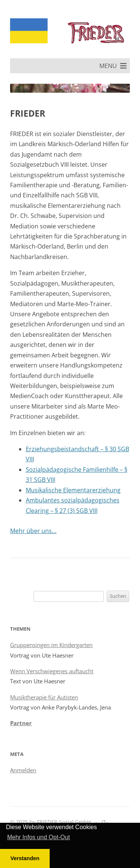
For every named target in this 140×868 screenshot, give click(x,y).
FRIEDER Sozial (93, 41)
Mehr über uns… (33, 531)
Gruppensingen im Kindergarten (51, 645)
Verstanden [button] (25, 858)
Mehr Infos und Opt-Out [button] (38, 837)
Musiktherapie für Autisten (44, 697)
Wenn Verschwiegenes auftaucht (52, 671)
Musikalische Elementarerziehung (73, 490)
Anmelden (23, 770)
